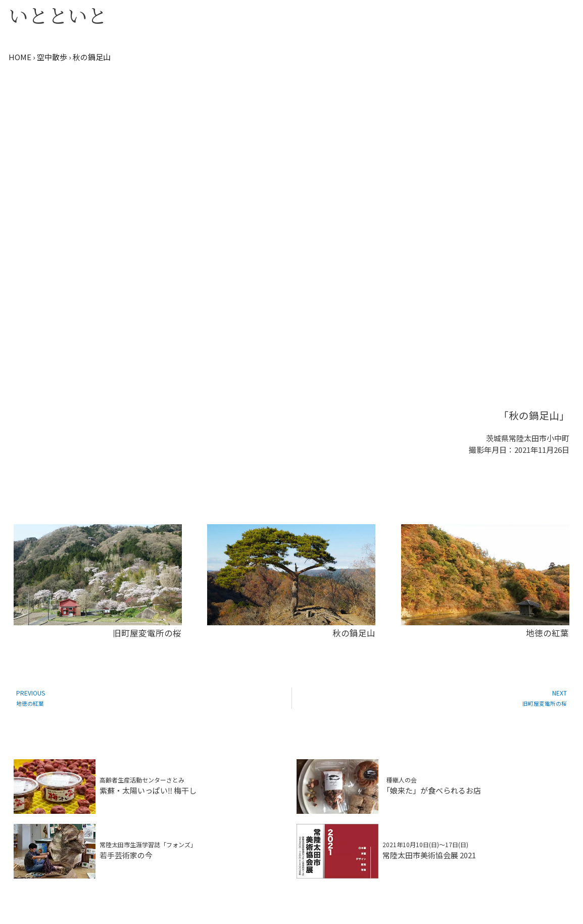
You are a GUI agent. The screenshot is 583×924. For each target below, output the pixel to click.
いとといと (58, 15)
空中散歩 (52, 57)
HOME (20, 57)
